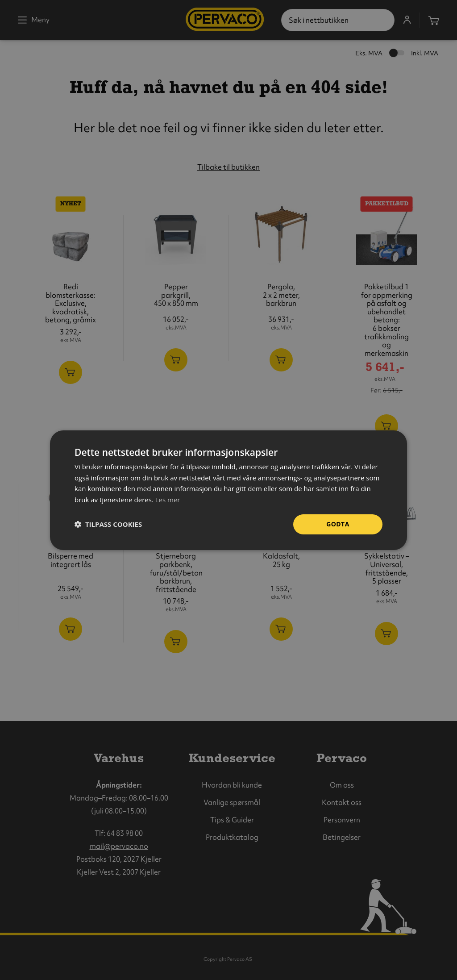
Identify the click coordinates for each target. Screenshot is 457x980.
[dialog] (228, 490)
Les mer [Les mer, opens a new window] (168, 500)
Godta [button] (338, 524)
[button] (108, 524)
